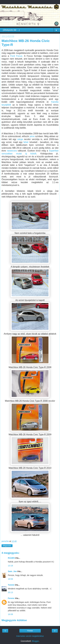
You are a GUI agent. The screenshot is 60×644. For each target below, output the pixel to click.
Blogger (35, 641)
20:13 (10, 592)
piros (32, 136)
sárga (20, 139)
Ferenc (11, 598)
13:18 (10, 566)
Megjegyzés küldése (14, 620)
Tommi (11, 585)
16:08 (10, 614)
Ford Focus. (17, 56)
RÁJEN (11, 558)
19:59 (10, 579)
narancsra (12, 151)
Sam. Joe (12, 571)
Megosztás (7, 546)
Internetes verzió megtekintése (30, 636)
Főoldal (30, 631)
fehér (26, 142)
